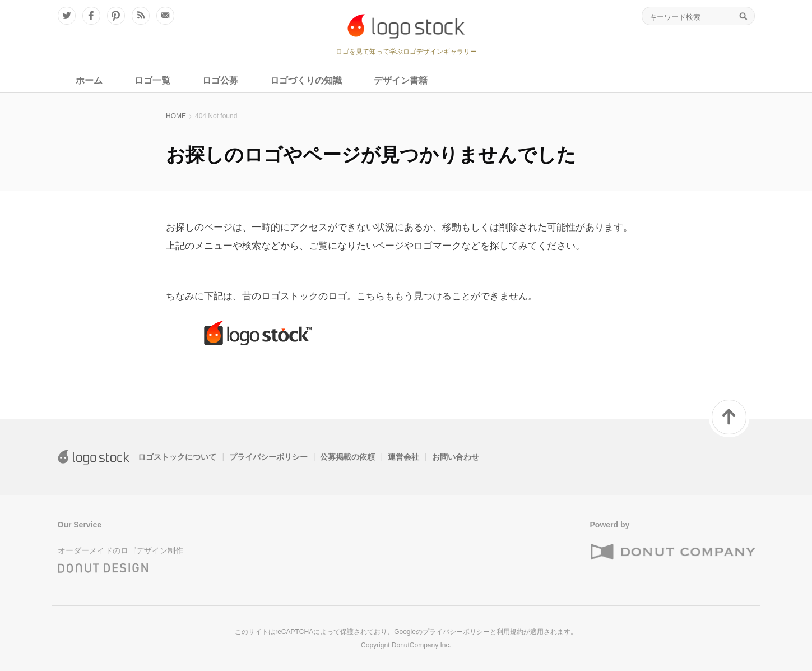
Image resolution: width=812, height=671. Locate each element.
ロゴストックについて (177, 457)
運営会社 (403, 457)
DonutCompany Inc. (421, 645)
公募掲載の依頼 (347, 457)
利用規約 (510, 632)
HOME (176, 116)
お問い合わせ (456, 457)
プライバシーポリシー (268, 457)
